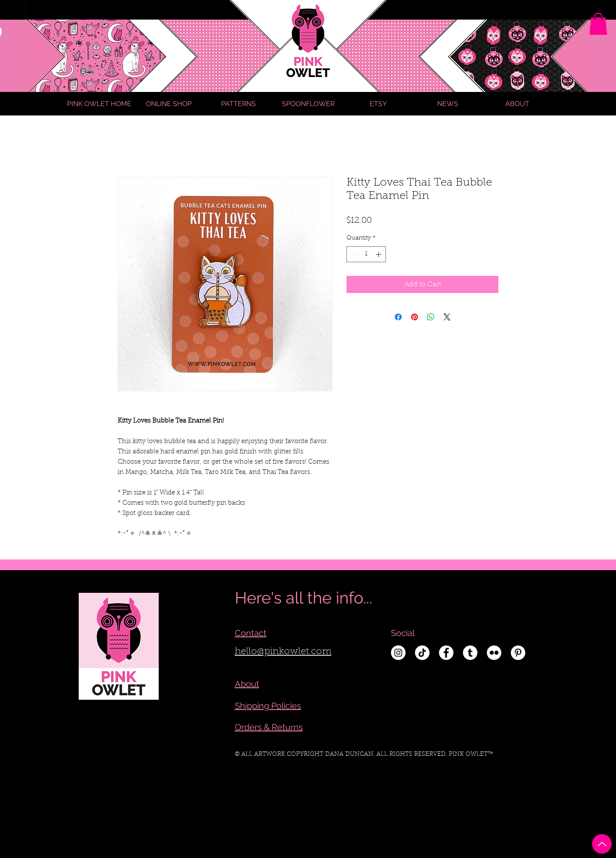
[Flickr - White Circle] (494, 653)
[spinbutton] (366, 254)
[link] (598, 24)
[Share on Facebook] (398, 317)
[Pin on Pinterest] (415, 317)
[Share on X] (447, 317)
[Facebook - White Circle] (446, 653)
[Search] (509, 58)
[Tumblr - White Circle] (470, 653)
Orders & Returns (269, 727)
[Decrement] (353, 254)
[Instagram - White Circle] (398, 653)
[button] (517, 104)
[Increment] (379, 254)
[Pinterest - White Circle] (518, 653)
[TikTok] (422, 653)
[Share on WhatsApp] (431, 317)
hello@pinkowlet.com (283, 652)
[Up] (602, 844)
